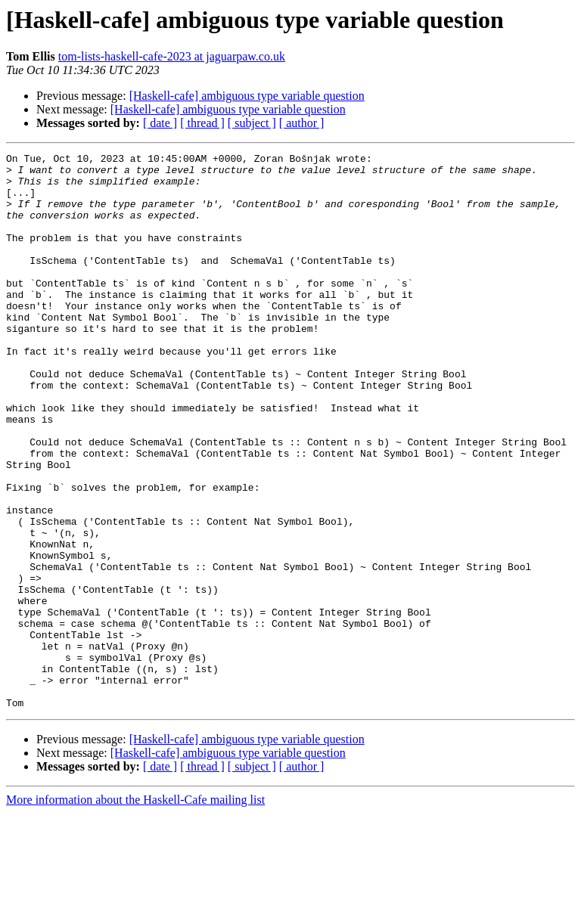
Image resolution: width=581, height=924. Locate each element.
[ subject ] (252, 123)
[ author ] (302, 123)
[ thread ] (202, 123)
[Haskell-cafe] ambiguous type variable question (247, 96)
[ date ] (160, 123)
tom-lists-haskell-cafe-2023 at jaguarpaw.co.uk (172, 56)
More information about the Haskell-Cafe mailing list (135, 911)
